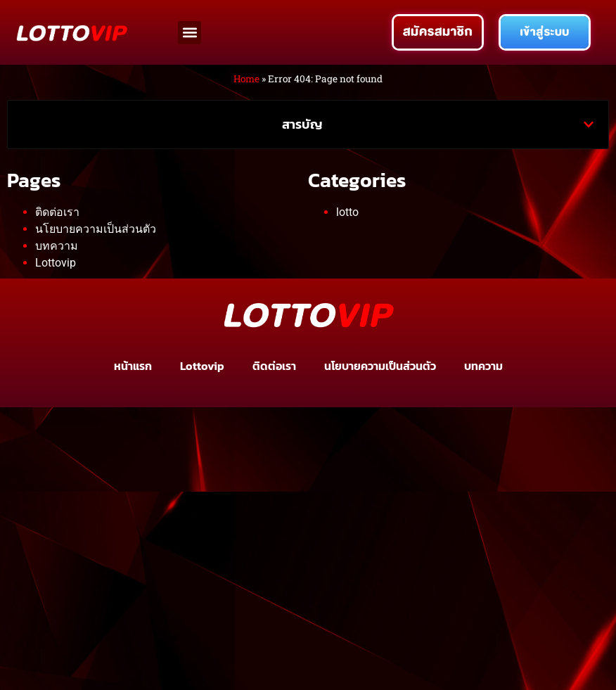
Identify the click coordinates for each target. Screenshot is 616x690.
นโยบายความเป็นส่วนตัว (96, 229)
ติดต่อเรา (57, 212)
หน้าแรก (133, 366)
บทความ (57, 246)
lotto (347, 212)
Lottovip (56, 263)
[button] (190, 33)
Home (246, 79)
